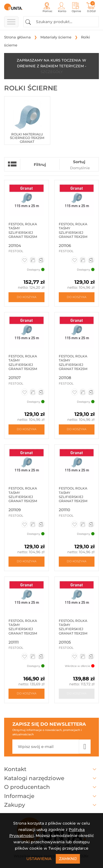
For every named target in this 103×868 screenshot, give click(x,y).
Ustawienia (39, 859)
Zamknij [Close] (68, 859)
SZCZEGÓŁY (52, 72)
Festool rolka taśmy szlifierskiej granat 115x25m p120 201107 (23, 365)
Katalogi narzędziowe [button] (51, 778)
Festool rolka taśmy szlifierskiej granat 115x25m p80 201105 (73, 629)
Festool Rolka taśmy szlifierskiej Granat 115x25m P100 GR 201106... (73, 233)
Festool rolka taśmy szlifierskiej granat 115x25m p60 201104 (23, 233)
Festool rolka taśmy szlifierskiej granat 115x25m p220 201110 (73, 497)
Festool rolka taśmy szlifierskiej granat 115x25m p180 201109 (23, 497)
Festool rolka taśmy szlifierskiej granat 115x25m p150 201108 (73, 365)
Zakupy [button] (51, 805)
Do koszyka (27, 297)
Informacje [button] (51, 796)
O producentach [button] (51, 787)
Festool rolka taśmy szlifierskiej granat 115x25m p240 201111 (23, 629)
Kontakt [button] (51, 769)
